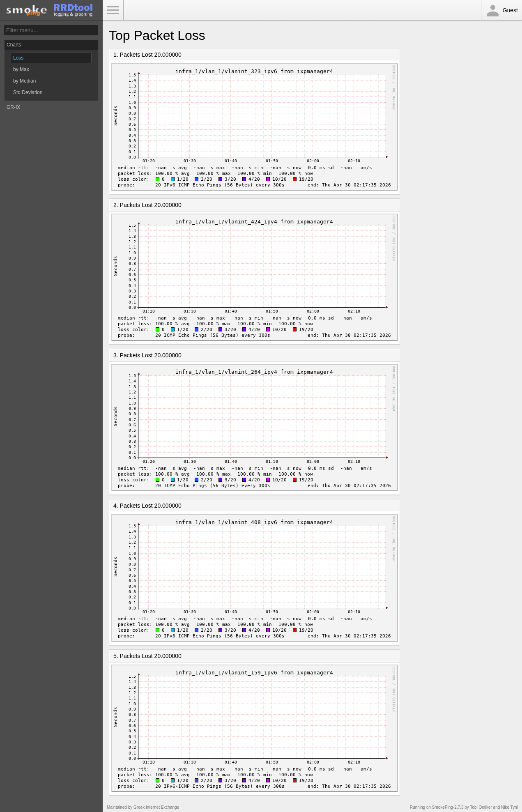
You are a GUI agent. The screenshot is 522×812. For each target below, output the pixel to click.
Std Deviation (28, 92)
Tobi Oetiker (481, 807)
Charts (14, 45)
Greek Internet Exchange (156, 807)
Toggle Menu (113, 10)
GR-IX (13, 107)
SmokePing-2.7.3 (448, 807)
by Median (24, 81)
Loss (18, 58)
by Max (21, 69)
